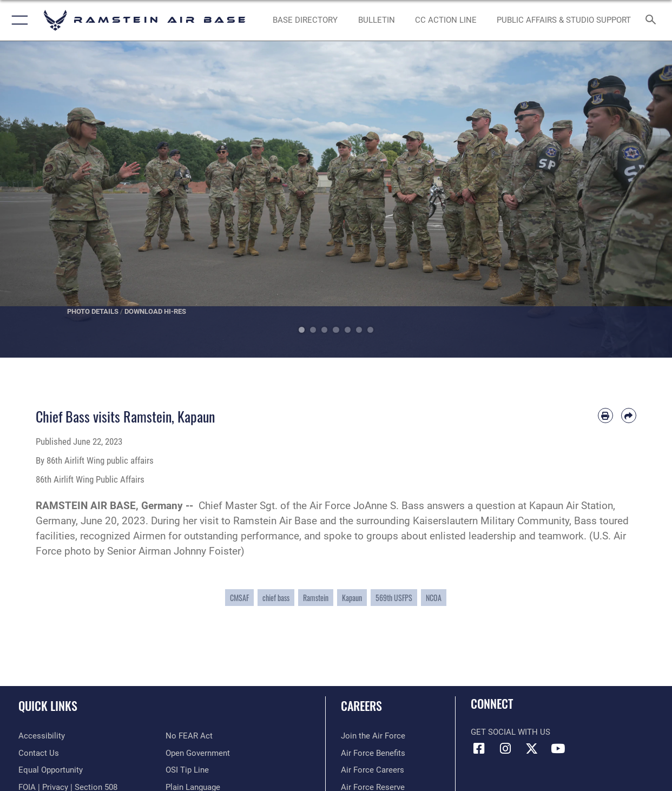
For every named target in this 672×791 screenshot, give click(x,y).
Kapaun (352, 598)
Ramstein (316, 598)
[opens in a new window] (305, 20)
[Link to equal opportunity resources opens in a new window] (51, 770)
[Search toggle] (653, 20)
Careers (361, 705)
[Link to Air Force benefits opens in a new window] (373, 753)
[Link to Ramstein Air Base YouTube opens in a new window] (558, 749)
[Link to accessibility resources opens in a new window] (42, 736)
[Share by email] (629, 416)
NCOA (434, 598)
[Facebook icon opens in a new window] (479, 749)
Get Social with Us (510, 732)
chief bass (276, 598)
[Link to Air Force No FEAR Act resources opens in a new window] (189, 736)
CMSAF (239, 598)
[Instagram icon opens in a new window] (505, 749)
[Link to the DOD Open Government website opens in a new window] (198, 753)
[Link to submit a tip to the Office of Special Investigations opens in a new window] (187, 770)
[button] (18, 20)
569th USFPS (394, 598)
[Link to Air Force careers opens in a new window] (373, 770)
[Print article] (605, 416)
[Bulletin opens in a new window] (377, 20)
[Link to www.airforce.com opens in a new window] (373, 736)
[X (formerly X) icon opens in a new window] (531, 749)
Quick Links (48, 705)
